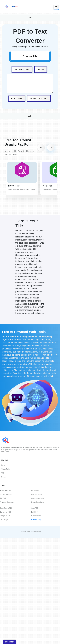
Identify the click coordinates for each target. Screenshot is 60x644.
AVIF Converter (37, 494)
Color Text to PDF (6, 508)
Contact (3, 477)
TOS (2, 473)
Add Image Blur (5, 490)
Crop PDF (35, 508)
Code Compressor (38, 498)
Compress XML (5, 516)
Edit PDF (34, 512)
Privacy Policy (6, 469)
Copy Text (17, 98)
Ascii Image (35, 490)
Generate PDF (36, 516)
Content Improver (6, 494)
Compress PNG (5, 512)
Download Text (39, 98)
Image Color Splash (38, 502)
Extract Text (22, 69)
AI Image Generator (7, 502)
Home (3, 465)
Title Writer (4, 498)
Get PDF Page (36, 520)
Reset (41, 69)
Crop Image (4, 520)
